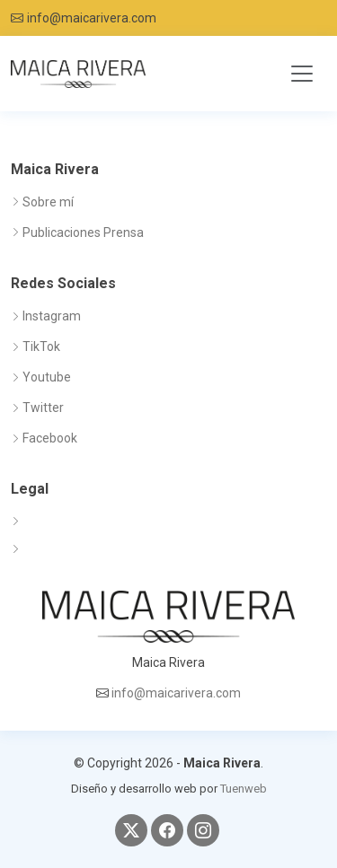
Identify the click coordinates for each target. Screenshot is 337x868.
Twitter (43, 408)
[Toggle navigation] (302, 74)
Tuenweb (244, 789)
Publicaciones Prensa (83, 232)
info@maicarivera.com (92, 18)
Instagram (52, 316)
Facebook (50, 438)
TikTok (41, 346)
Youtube (47, 377)
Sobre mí (48, 202)
